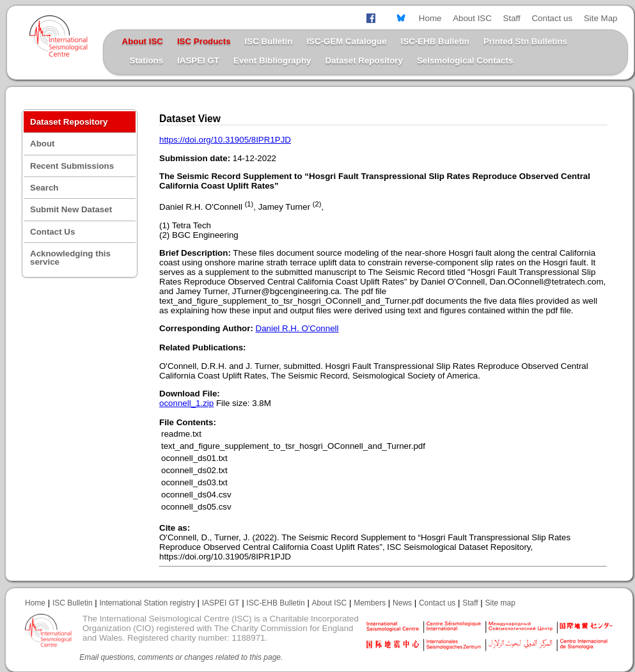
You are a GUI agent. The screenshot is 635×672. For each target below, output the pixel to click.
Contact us (552, 18)
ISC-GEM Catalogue (346, 41)
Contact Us (52, 232)
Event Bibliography (272, 60)
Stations (147, 60)
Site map (500, 603)
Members (370, 603)
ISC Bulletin (269, 41)
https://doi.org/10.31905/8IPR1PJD (225, 140)
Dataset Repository (364, 60)
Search (44, 188)
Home (430, 18)
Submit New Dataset (71, 209)
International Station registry (147, 603)
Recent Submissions (72, 166)
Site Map (601, 18)
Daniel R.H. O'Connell (297, 328)
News (402, 603)
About (43, 144)
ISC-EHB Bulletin (435, 41)
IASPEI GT (198, 60)
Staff (512, 18)
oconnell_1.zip (186, 403)
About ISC (472, 18)
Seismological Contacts (465, 60)
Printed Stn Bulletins (525, 41)
